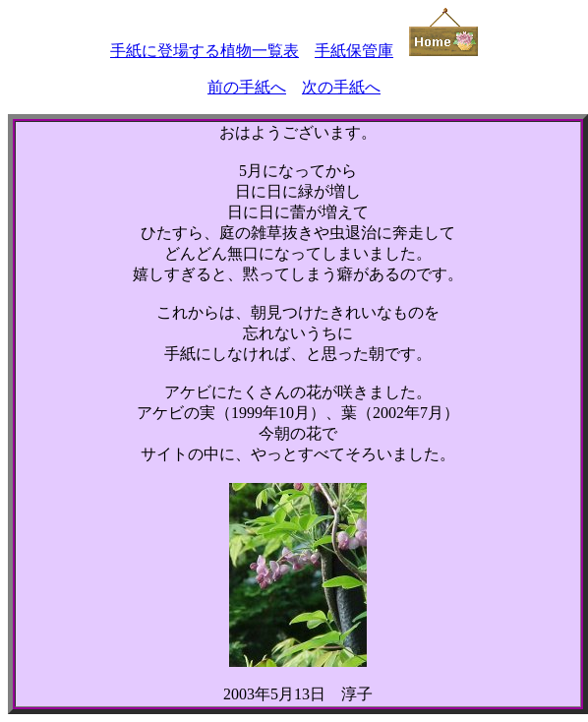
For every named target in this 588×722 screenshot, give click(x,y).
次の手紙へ (341, 87)
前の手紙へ (247, 87)
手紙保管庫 (354, 51)
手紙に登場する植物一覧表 (205, 51)
